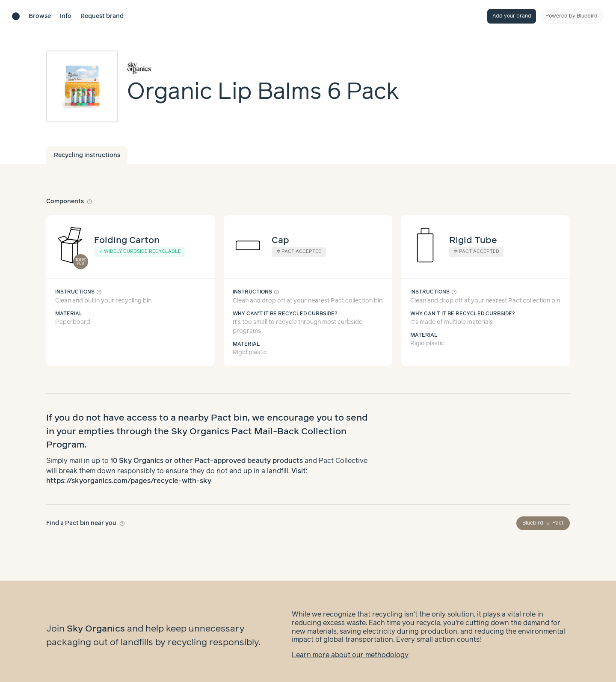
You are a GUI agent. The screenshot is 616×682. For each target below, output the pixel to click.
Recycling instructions (87, 155)
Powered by (572, 16)
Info (66, 16)
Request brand (102, 16)
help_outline (90, 202)
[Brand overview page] (263, 68)
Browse (40, 16)
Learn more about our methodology (350, 647)
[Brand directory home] (16, 16)
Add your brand (512, 16)
